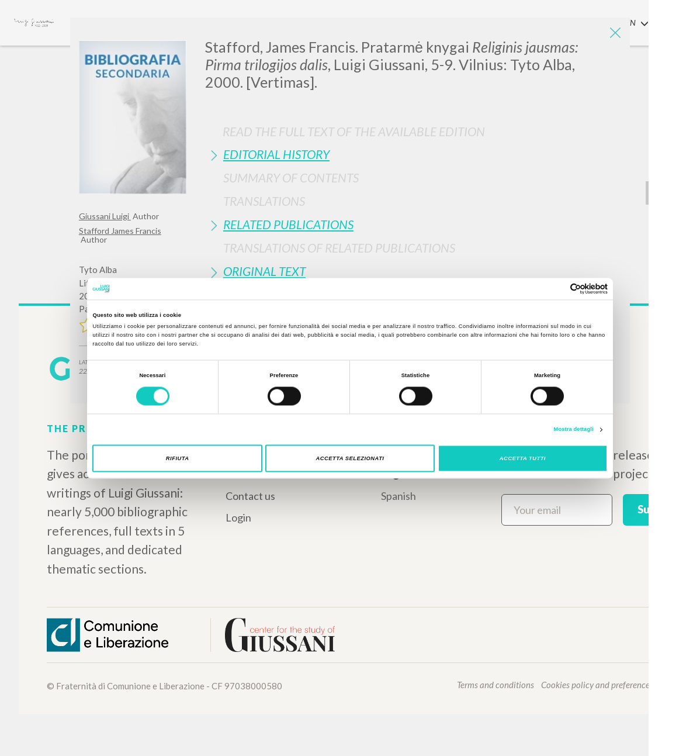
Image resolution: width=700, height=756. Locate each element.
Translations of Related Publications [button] (339, 248)
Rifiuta (178, 458)
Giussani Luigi (105, 216)
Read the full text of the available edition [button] (354, 131)
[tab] (413, 154)
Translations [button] (264, 201)
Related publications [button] (288, 224)
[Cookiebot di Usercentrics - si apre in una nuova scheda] (557, 289)
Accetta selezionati (350, 458)
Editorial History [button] (276, 154)
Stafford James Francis (120, 231)
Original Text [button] (264, 271)
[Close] (612, 35)
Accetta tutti (523, 458)
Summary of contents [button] (291, 177)
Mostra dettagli (574, 430)
